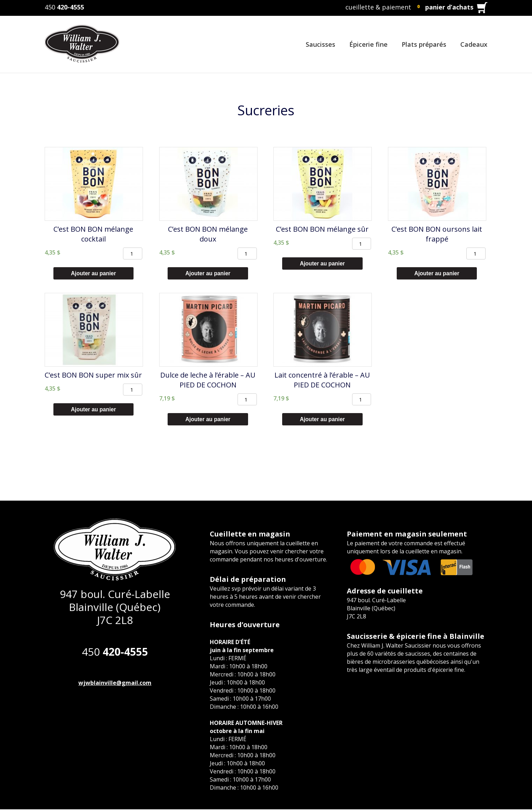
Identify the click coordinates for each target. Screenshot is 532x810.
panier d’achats (449, 7)
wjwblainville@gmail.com (115, 683)
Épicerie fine (368, 44)
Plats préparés (424, 44)
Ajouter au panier (93, 273)
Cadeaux (474, 44)
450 (64, 7)
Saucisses (320, 44)
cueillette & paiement (378, 7)
